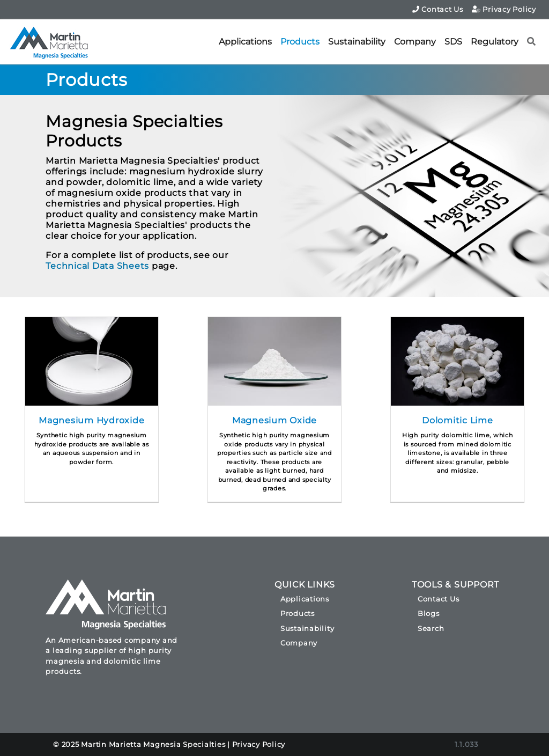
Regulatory (495, 42)
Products (300, 42)
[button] (532, 42)
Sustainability (357, 42)
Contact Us (438, 9)
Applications (245, 42)
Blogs (429, 613)
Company (415, 42)
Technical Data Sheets (97, 266)
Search (431, 628)
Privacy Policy (504, 9)
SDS (453, 42)
